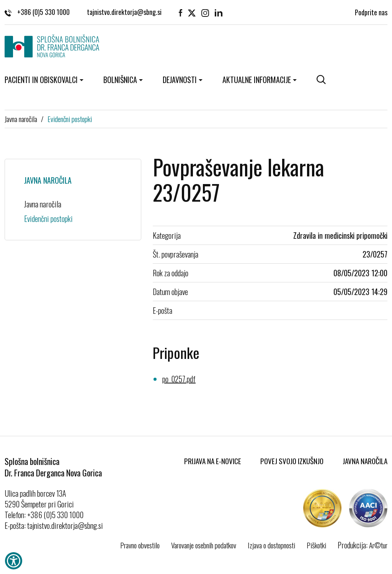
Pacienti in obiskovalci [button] (41, 80)
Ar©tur (378, 545)
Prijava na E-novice (213, 461)
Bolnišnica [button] (120, 80)
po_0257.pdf (179, 379)
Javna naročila (21, 119)
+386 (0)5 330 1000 (37, 12)
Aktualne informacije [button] (257, 80)
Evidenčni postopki (70, 119)
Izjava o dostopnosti (271, 545)
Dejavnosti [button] (180, 80)
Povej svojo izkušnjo (292, 461)
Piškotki (316, 545)
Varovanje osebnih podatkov (204, 545)
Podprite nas (371, 12)
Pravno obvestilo (140, 545)
